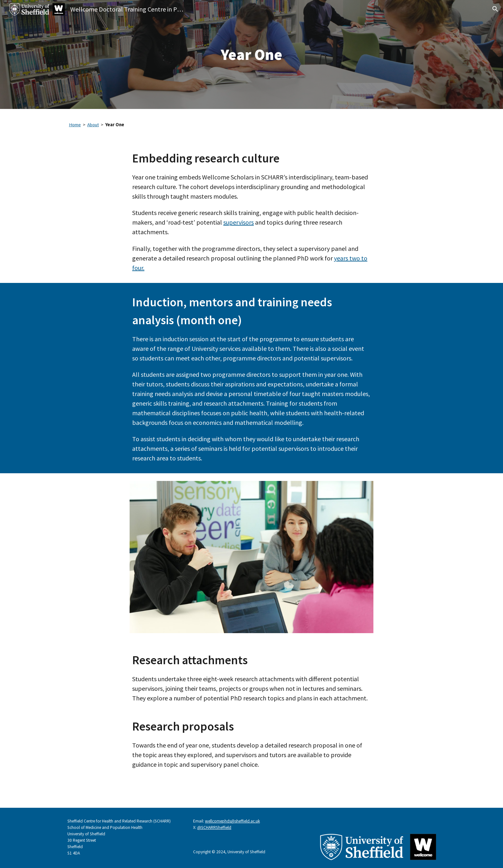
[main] (251, 54)
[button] (495, 9)
